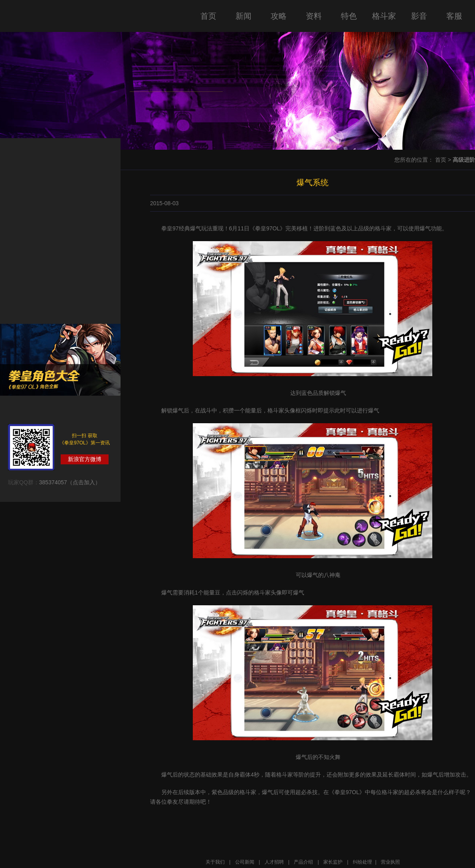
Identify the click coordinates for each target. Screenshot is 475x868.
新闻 (243, 16)
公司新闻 (245, 862)
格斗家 (384, 16)
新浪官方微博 (85, 459)
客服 (454, 16)
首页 (208, 16)
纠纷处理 (362, 862)
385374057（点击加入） (70, 482)
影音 (419, 16)
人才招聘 (274, 862)
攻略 (279, 16)
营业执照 (390, 862)
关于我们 (215, 862)
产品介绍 (303, 862)
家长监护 (333, 862)
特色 (349, 16)
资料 (314, 16)
